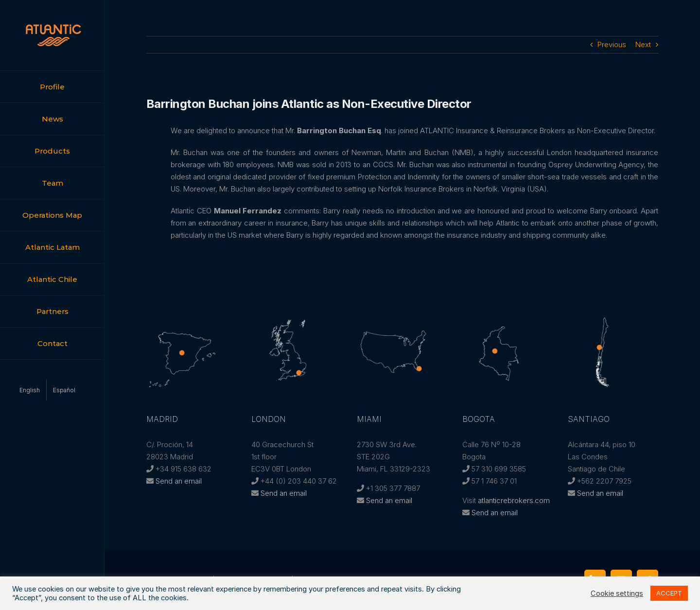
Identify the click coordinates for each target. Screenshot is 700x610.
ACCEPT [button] (669, 593)
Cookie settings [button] (617, 593)
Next (643, 44)
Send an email (179, 481)
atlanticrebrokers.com (514, 500)
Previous (612, 44)
